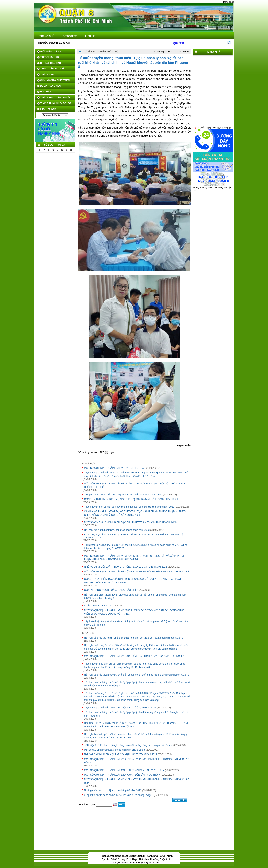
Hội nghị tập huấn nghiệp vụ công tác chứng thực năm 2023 (117, 530)
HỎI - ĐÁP (46, 92)
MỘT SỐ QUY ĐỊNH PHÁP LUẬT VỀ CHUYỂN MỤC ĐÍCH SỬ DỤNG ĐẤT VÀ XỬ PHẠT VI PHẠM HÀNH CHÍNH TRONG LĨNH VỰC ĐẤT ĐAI (134, 558)
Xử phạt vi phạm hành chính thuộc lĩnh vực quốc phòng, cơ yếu (119, 795)
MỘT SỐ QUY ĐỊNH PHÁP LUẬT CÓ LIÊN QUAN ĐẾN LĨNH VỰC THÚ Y (124, 770)
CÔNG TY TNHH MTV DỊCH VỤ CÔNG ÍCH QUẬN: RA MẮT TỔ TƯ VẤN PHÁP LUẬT (131, 499)
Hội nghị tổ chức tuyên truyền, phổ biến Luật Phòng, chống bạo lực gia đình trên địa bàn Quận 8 (137, 675)
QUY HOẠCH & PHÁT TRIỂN (55, 80)
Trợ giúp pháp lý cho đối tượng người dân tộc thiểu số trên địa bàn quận (123, 495)
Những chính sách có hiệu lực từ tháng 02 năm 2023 (113, 790)
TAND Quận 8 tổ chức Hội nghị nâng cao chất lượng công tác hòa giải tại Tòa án (128, 745)
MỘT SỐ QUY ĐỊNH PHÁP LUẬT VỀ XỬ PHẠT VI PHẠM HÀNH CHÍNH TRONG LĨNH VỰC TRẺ (137, 572)
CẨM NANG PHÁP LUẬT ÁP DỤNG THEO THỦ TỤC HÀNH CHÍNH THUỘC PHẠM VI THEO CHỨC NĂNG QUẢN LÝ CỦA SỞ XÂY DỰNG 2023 (135, 513)
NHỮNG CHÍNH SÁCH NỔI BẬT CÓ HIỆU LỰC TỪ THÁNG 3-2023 (121, 755)
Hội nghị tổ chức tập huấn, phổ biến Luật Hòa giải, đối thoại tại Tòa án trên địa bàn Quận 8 (134, 638)
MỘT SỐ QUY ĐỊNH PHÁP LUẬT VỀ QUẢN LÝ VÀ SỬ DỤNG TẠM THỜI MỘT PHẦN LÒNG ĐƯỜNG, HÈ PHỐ (135, 485)
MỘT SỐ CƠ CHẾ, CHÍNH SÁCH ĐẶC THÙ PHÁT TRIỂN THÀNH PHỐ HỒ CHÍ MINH (131, 522)
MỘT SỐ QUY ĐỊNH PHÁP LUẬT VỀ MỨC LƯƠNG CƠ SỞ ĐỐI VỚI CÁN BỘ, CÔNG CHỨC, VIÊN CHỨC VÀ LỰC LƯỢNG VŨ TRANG (135, 612)
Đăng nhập (229, 2)
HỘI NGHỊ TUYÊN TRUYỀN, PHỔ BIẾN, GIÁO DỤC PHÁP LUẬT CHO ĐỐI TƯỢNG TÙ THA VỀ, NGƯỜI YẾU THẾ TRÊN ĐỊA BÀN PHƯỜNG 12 (137, 725)
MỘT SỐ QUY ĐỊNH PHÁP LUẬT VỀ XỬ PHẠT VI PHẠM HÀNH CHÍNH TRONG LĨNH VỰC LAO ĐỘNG (137, 761)
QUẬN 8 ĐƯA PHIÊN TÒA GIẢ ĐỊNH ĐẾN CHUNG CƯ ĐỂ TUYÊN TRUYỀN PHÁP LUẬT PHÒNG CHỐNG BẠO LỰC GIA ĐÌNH (133, 581)
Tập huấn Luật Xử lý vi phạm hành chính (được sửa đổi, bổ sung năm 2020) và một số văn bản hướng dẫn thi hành (136, 623)
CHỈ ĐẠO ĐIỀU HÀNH (51, 63)
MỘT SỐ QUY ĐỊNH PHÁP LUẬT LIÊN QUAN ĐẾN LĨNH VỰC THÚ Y (122, 775)
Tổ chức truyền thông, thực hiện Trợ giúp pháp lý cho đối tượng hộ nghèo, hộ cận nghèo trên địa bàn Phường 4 (137, 714)
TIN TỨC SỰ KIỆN (50, 57)
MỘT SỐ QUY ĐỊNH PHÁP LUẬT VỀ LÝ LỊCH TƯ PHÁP (115, 468)
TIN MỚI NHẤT (213, 52)
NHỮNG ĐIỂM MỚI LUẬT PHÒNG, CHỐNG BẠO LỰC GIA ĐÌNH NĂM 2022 (126, 567)
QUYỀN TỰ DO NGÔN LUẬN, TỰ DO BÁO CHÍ (110, 590)
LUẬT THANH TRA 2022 (98, 606)
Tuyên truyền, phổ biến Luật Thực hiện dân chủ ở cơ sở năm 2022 (120, 708)
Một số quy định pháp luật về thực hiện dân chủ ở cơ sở (115, 750)
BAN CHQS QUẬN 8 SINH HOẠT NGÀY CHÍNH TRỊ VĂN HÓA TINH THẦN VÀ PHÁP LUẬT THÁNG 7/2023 (134, 536)
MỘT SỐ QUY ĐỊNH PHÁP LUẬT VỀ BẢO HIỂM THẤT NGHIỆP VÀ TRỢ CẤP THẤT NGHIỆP (135, 656)
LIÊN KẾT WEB (48, 109)
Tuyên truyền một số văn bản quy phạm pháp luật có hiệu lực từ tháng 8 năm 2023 (129, 507)
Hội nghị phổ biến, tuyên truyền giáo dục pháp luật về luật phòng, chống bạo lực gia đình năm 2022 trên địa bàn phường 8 (135, 596)
